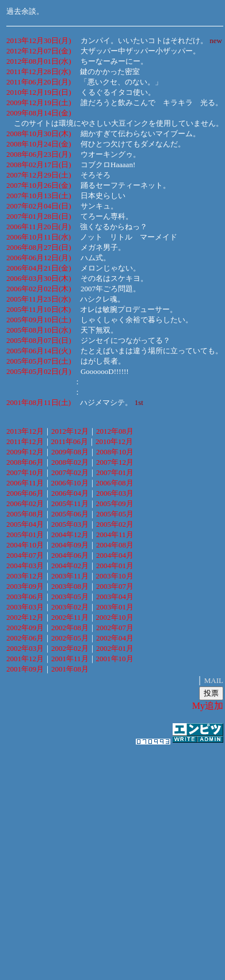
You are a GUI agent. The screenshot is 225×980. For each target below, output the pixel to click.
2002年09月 (25, 628)
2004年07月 (25, 555)
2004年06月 (70, 555)
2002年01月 (115, 648)
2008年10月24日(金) (39, 144)
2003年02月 (70, 607)
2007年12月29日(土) (39, 175)
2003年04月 (115, 597)
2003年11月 (70, 576)
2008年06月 (25, 462)
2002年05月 (70, 638)
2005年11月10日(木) (39, 309)
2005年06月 (70, 514)
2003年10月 (115, 576)
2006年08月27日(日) (39, 247)
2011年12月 (25, 441)
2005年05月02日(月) (39, 371)
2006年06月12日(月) (39, 258)
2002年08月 (70, 628)
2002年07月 (115, 628)
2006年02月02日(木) (39, 289)
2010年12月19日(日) (39, 92)
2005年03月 (70, 524)
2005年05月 (115, 514)
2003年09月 (25, 586)
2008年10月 (115, 452)
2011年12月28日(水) (39, 72)
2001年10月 (115, 659)
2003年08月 (70, 586)
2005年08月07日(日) (39, 340)
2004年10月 (25, 545)
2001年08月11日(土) (39, 402)
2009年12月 (25, 452)
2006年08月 (115, 483)
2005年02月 (115, 524)
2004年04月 (115, 555)
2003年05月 (70, 597)
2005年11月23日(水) (39, 299)
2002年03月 (25, 648)
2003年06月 (25, 597)
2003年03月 (25, 607)
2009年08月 (70, 452)
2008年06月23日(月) (39, 154)
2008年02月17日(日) (39, 165)
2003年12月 (25, 576)
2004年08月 (115, 545)
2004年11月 (115, 535)
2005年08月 (25, 514)
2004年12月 (70, 535)
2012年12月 (70, 431)
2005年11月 (70, 503)
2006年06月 (25, 493)
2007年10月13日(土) (39, 196)
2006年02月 (25, 503)
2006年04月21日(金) (39, 268)
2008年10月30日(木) (39, 134)
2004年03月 (25, 566)
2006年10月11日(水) (39, 237)
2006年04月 (70, 493)
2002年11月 (70, 617)
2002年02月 (70, 648)
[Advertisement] (109, 857)
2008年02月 (70, 462)
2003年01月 (115, 607)
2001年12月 (25, 659)
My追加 (208, 706)
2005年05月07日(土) (39, 361)
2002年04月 (115, 638)
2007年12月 (115, 462)
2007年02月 (70, 472)
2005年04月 (25, 524)
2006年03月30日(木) (39, 278)
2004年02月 (70, 566)
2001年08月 (70, 669)
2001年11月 (70, 659)
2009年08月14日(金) (39, 113)
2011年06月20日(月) (39, 82)
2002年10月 (115, 617)
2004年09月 (70, 545)
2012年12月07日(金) (39, 51)
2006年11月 (25, 483)
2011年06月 (70, 441)
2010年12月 (114, 441)
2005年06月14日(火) (39, 351)
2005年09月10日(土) (39, 320)
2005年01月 (25, 535)
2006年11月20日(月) (39, 227)
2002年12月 (25, 617)
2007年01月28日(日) (39, 216)
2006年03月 (115, 493)
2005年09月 (115, 503)
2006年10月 (70, 483)
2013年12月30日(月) (39, 40)
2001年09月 (25, 669)
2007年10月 (25, 472)
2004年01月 (115, 566)
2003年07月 (115, 586)
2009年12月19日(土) (39, 103)
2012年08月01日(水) (39, 61)
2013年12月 (25, 431)
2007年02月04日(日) (39, 206)
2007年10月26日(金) (39, 185)
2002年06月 (25, 638)
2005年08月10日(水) (39, 330)
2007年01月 (115, 472)
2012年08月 (115, 431)
